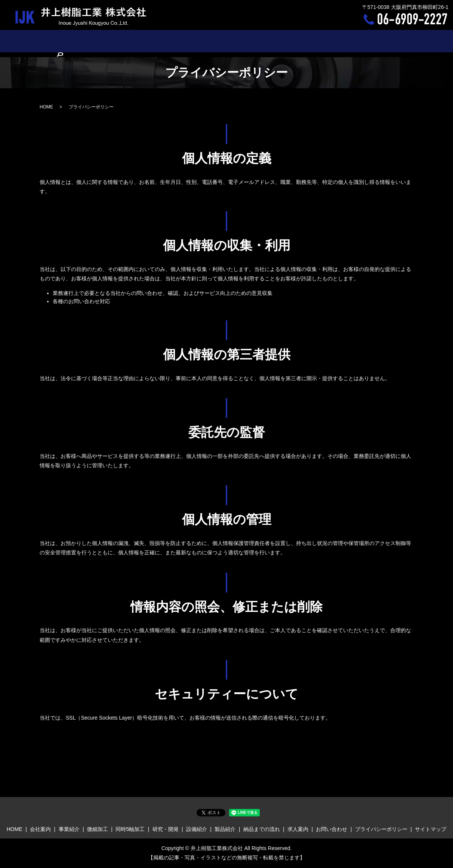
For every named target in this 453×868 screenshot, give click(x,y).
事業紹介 (107, 41)
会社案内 (77, 41)
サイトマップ (431, 829)
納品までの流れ (303, 41)
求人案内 (340, 41)
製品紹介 (266, 41)
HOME (50, 41)
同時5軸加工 (169, 41)
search (405, 41)
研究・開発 (205, 41)
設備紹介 (237, 41)
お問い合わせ (375, 41)
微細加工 (136, 41)
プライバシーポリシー (381, 829)
